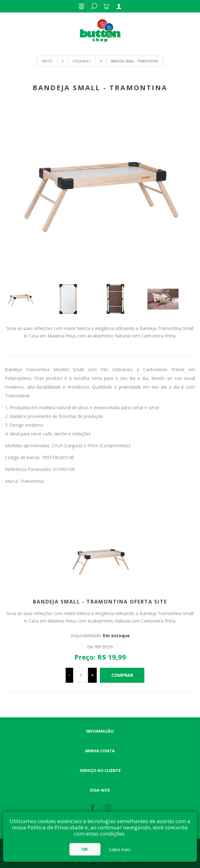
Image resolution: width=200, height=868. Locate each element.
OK (85, 849)
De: (91, 647)
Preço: (85, 657)
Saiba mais (120, 849)
